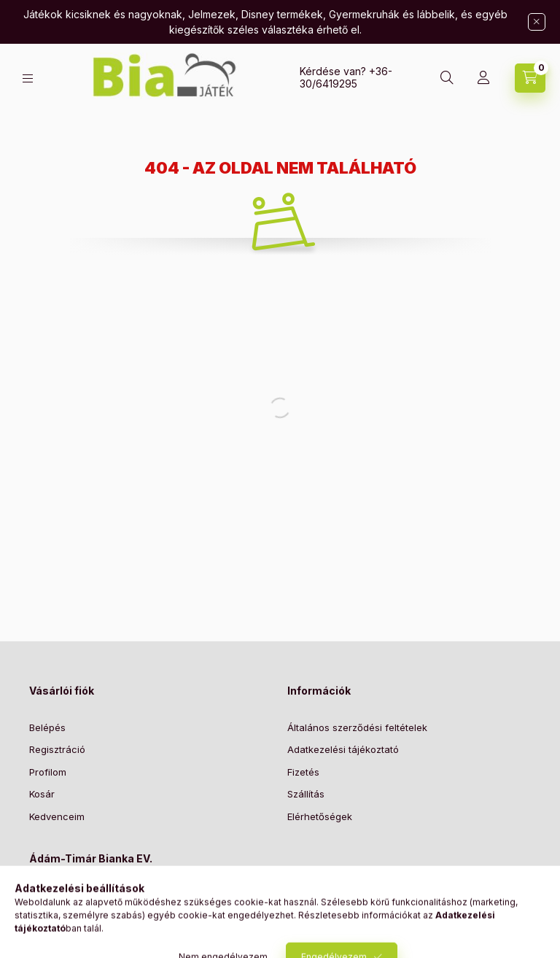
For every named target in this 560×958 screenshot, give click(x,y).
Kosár (42, 794)
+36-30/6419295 (346, 77)
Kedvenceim (57, 816)
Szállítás (306, 794)
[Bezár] (537, 22)
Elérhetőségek (320, 816)
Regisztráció (57, 749)
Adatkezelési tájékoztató (343, 749)
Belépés (47, 727)
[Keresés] (447, 78)
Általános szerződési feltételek (357, 727)
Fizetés (303, 772)
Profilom (48, 772)
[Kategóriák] (28, 78)
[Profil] (483, 78)
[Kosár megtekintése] (530, 78)
